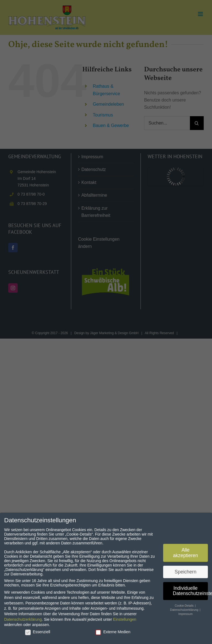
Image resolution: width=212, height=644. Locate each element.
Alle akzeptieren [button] (185, 551)
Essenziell (38, 630)
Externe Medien (113, 630)
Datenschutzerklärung (23, 617)
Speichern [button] (186, 570)
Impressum (185, 612)
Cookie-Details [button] (185, 604)
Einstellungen (125, 617)
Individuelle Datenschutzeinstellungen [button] (190, 589)
